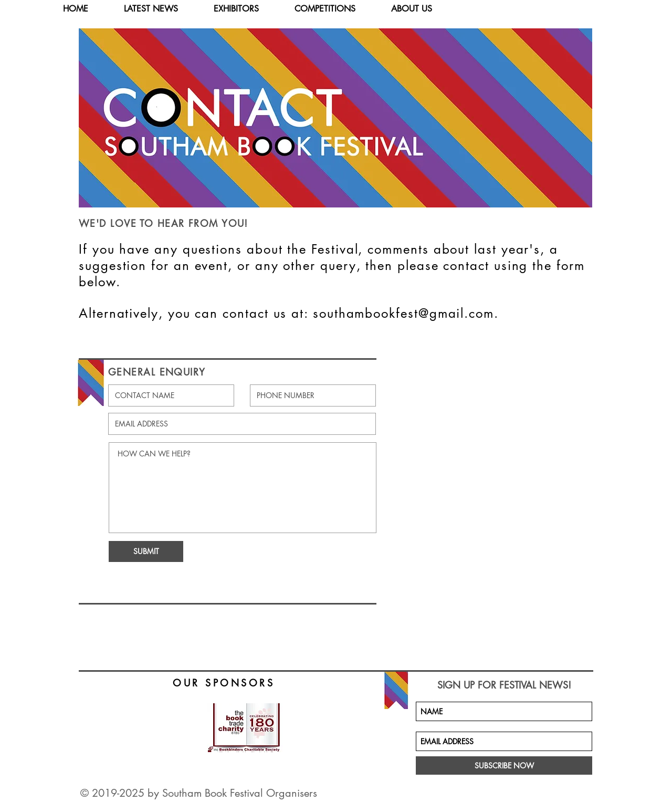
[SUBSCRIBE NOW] (504, 765)
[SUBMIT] (146, 551)
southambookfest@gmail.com (403, 313)
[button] (246, 9)
